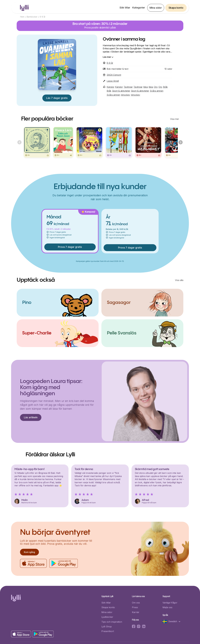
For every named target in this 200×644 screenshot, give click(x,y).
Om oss (136, 603)
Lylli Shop (107, 627)
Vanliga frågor (170, 603)
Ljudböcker (107, 617)
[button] (173, 622)
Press (135, 607)
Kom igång (29, 552)
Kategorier (139, 8)
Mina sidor (156, 8)
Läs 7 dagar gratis (57, 98)
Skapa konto (176, 8)
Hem (22, 17)
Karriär (136, 612)
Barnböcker (32, 17)
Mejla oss (167, 607)
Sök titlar (125, 8)
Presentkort (108, 631)
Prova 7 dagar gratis (70, 247)
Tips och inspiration (112, 622)
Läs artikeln (31, 417)
